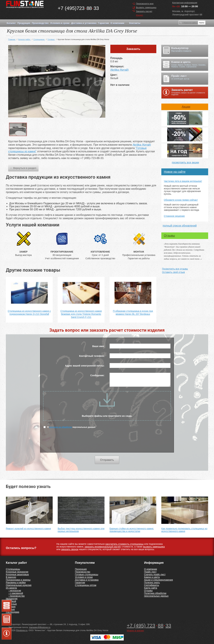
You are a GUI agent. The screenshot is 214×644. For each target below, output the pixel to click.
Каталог (11, 23)
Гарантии (103, 23)
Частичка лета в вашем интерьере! (183, 181)
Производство (40, 23)
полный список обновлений (180, 226)
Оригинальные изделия (19, 585)
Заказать (133, 49)
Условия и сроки (60, 23)
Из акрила (11, 588)
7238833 (78, 8)
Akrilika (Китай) (120, 70)
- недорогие (15, 591)
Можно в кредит (135, 631)
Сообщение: (97, 375)
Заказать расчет (144, 11)
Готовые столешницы (87, 574)
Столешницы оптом (86, 585)
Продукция (24, 23)
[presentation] (107, 442)
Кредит (140, 15)
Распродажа (13, 612)
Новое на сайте (175, 172)
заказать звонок (70, 549)
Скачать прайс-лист (155, 574)
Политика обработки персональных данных (156, 595)
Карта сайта (151, 588)
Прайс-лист (150, 572)
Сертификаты (152, 585)
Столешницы (13, 569)
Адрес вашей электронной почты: (85, 366)
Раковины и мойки (16, 582)
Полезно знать (152, 582)
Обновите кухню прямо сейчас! (181, 200)
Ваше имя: (98, 346)
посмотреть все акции (185, 162)
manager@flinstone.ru (40, 627)
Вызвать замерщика (146, 7)
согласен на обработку (61, 427)
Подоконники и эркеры (18, 580)
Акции (186, 107)
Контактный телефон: (92, 356)
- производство (16, 596)
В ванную (11, 577)
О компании (117, 23)
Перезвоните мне (145, 4)
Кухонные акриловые (17, 574)
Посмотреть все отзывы (175, 269)
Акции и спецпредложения (158, 580)
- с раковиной (16, 593)
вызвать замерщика (154, 547)
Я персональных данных (69, 427)
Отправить (107, 460)
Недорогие (12, 599)
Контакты (135, 23)
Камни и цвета (152, 577)
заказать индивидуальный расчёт (103, 547)
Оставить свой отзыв (173, 272)
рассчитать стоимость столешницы (124, 544)
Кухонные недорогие (17, 572)
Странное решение (174, 216)
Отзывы (169, 236)
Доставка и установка (84, 23)
